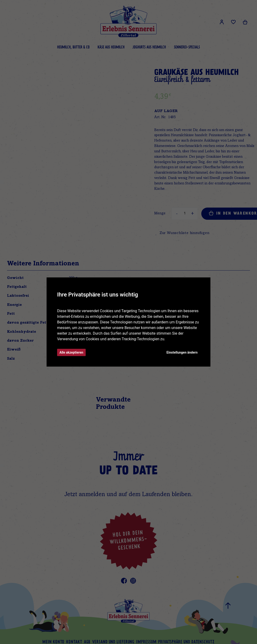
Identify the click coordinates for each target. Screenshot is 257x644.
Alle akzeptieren (71, 352)
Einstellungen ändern (182, 352)
